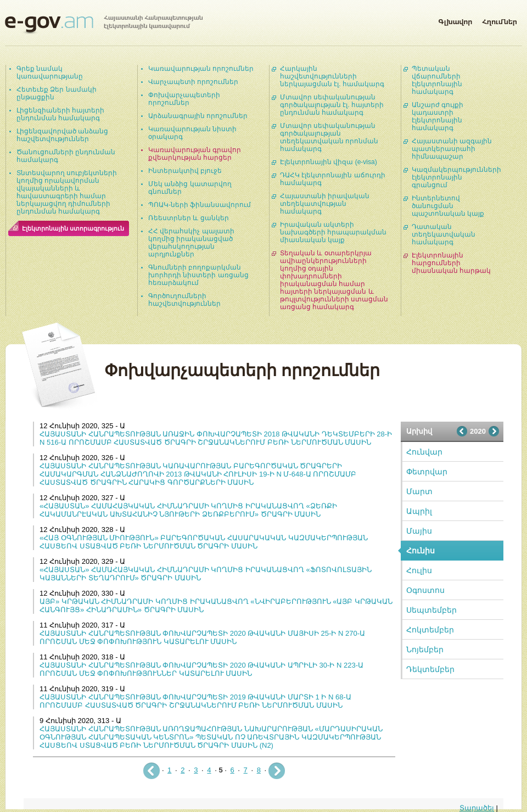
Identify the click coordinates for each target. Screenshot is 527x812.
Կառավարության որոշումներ (201, 69)
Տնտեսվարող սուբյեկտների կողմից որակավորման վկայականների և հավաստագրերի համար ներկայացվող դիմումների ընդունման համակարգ (67, 192)
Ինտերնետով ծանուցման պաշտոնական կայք (448, 206)
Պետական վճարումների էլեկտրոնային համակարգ (437, 80)
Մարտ (419, 491)
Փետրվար (427, 472)
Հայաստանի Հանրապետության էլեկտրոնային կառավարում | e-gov (104, 25)
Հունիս (421, 551)
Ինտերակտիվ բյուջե (185, 171)
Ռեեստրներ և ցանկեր (189, 218)
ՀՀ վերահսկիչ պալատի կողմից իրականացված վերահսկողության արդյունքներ (191, 243)
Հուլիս (419, 570)
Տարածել (477, 808)
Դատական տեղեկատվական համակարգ (444, 234)
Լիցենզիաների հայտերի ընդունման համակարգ (60, 114)
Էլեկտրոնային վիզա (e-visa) (329, 162)
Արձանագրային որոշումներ (198, 116)
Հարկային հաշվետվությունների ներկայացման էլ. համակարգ (332, 76)
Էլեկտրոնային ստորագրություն (73, 228)
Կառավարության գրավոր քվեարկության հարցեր (195, 154)
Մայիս (419, 531)
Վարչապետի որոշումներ (193, 82)
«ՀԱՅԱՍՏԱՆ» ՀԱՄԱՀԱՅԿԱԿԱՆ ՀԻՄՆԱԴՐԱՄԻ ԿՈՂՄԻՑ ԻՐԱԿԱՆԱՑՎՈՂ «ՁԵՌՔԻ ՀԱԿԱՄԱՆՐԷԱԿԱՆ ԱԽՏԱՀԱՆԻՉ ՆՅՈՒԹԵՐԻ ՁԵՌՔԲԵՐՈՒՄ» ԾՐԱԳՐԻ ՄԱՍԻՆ (188, 510)
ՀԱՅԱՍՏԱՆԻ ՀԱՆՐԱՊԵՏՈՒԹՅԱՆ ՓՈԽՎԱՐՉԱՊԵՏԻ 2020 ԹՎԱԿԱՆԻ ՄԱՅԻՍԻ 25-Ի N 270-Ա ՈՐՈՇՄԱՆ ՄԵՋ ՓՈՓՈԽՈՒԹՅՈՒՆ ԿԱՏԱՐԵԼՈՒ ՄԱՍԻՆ (202, 637)
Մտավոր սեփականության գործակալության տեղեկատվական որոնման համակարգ (329, 137)
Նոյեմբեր (425, 649)
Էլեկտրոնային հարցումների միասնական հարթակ (451, 263)
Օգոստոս (425, 590)
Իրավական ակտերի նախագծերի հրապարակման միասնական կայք (333, 232)
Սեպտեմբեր (431, 610)
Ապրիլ (419, 511)
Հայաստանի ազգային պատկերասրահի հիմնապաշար (452, 149)
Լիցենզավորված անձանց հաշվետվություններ (62, 135)
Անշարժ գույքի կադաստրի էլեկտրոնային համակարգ (438, 116)
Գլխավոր (455, 20)
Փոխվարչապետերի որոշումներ (184, 99)
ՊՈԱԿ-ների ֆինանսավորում (200, 205)
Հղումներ (500, 20)
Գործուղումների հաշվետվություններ (184, 300)
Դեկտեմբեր (430, 669)
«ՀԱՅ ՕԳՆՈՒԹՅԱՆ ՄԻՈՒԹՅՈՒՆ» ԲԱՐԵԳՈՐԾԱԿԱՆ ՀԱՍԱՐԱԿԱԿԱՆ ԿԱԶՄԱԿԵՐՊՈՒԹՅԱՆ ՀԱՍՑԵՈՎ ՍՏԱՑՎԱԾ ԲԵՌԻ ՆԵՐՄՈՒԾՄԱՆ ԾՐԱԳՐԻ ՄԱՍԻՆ (204, 542)
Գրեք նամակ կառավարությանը (50, 72)
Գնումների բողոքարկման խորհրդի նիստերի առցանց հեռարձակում (198, 275)
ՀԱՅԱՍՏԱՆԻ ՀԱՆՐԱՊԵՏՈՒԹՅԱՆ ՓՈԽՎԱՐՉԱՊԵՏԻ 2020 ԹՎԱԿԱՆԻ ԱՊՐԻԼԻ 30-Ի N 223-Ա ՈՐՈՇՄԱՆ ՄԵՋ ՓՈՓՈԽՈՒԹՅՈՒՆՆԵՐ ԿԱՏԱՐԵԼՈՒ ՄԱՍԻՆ (201, 669)
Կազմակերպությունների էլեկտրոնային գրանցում (456, 177)
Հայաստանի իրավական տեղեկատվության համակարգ (325, 204)
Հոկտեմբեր (430, 630)
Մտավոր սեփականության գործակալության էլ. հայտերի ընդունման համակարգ (332, 105)
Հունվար (424, 452)
